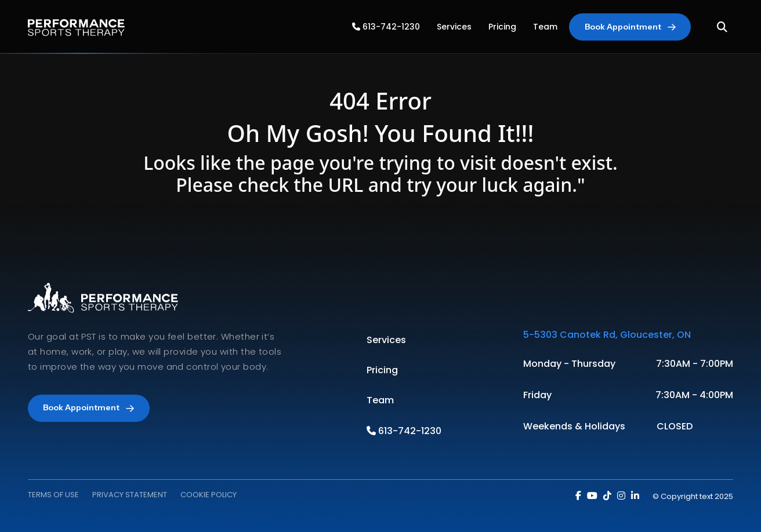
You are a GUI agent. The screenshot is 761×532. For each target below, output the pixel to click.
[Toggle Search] (722, 27)
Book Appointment (630, 27)
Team (545, 27)
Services (454, 27)
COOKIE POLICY (209, 495)
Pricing (502, 27)
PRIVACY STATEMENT (130, 495)
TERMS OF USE (53, 495)
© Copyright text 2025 (693, 496)
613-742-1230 (386, 27)
